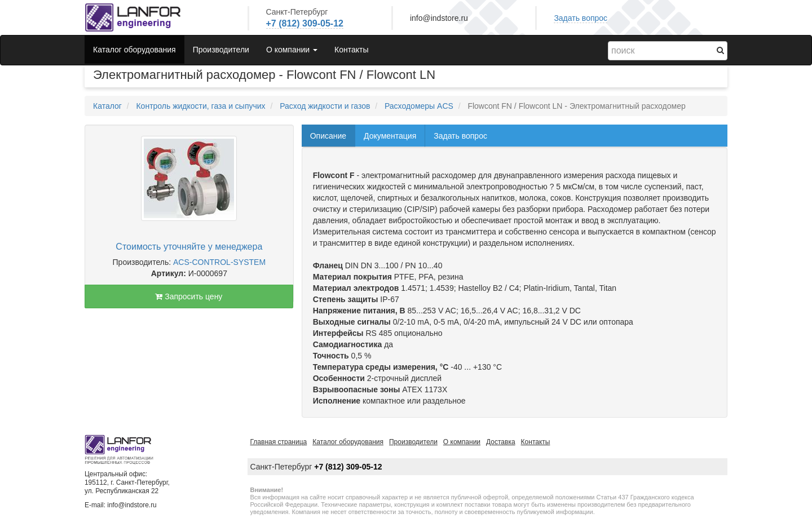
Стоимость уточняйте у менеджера (189, 247)
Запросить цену (189, 296)
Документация (390, 136)
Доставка (501, 442)
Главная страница (279, 442)
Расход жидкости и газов (325, 106)
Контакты (351, 50)
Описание (328, 136)
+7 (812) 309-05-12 (305, 23)
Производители (221, 50)
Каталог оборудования (134, 50)
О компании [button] (292, 50)
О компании (462, 442)
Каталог (107, 106)
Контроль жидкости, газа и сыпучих (200, 106)
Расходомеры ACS (419, 106)
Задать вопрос (581, 18)
